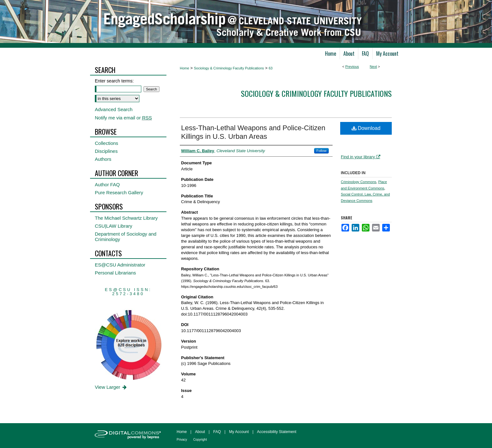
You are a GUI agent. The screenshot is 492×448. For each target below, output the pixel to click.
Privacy (182, 440)
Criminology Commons (358, 182)
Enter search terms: (114, 81)
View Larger (111, 387)
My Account (239, 432)
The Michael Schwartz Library (126, 218)
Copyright (200, 440)
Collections (106, 143)
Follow (321, 151)
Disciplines (106, 151)
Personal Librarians (115, 273)
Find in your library (361, 157)
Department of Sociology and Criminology (126, 237)
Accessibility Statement (277, 432)
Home (184, 68)
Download (366, 128)
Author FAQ (107, 185)
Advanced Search (114, 109)
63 (271, 68)
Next (373, 67)
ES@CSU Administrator (120, 265)
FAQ (217, 432)
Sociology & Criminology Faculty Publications (229, 68)
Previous (352, 67)
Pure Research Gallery (119, 192)
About (200, 432)
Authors (103, 159)
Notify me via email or (123, 118)
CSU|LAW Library (114, 226)
